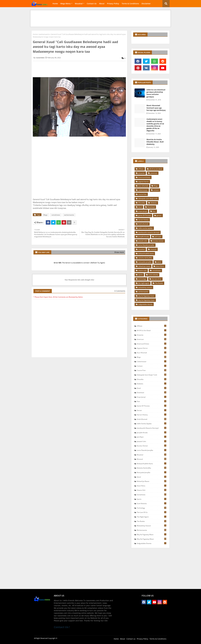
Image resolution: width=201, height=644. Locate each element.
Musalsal (79, 4)
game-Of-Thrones (145, 215)
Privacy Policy (113, 4)
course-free (142, 194)
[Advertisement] (100, 16)
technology (142, 279)
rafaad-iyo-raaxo (144, 266)
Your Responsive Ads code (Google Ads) (79, 280)
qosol (159, 262)
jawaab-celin (143, 241)
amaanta (141, 173)
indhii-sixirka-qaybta (145, 228)
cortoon (156, 190)
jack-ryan (158, 237)
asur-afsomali (143, 186)
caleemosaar (143, 190)
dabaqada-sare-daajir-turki (148, 198)
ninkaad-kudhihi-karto (146, 254)
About (102, 4)
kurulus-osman (158, 241)
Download (151, 207)
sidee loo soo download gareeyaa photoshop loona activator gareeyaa (156, 93)
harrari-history (143, 220)
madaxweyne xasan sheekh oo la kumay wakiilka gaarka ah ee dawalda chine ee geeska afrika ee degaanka (155, 125)
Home (55, 4)
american (154, 173)
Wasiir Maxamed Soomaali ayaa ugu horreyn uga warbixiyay (156, 108)
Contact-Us (92, 4)
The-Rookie (159, 283)
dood (140, 207)
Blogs (45, 215)
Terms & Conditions (130, 4)
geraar (159, 215)
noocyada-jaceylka (145, 262)
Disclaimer (146, 4)
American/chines (144, 177)
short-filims (160, 266)
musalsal (141, 249)
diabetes (154, 203)
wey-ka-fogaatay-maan (146, 300)
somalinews (56, 215)
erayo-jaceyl (143, 211)
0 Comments (120, 291)
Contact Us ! (62, 627)
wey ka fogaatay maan (146, 296)
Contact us (131, 639)
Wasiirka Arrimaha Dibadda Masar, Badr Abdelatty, (155, 142)
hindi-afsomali (143, 224)
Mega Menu (66, 4)
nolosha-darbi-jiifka (145, 258)
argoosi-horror (143, 182)
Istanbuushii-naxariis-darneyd (149, 232)
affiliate (141, 169)
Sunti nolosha (153, 275)
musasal (153, 249)
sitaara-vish (142, 270)
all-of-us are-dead (156, 169)
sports (140, 275)
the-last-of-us (157, 279)
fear (154, 211)
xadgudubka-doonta (145, 304)
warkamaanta (44, 34)
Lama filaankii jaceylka (146, 245)
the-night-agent (144, 283)
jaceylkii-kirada (144, 237)
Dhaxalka (142, 203)
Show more (119, 252)
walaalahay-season (145, 287)
